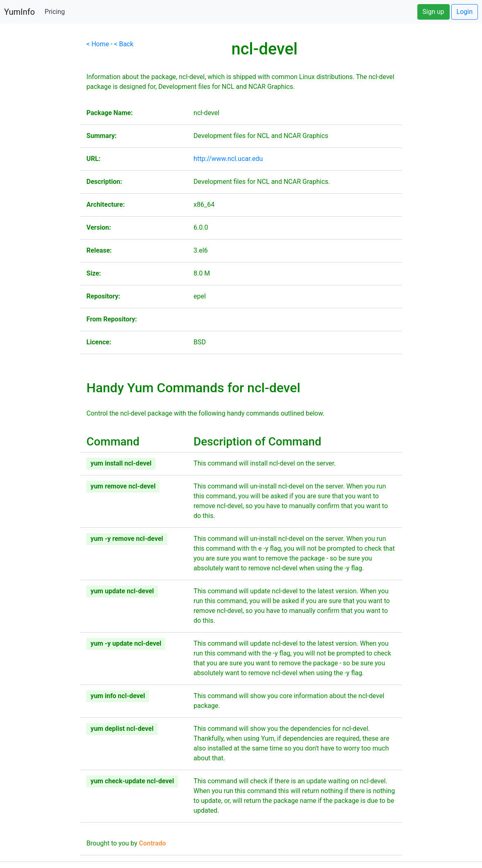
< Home (98, 44)
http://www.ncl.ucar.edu (228, 159)
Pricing (55, 12)
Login (465, 12)
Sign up (434, 12)
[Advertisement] (40, 162)
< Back (124, 44)
